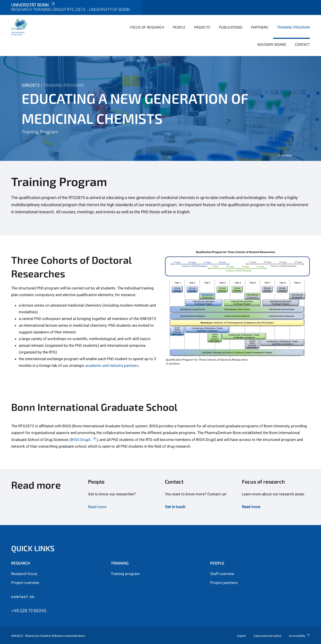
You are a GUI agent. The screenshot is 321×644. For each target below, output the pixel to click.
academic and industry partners (112, 366)
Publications (231, 27)
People (179, 27)
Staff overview (222, 574)
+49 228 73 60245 (29, 610)
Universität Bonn (33, 5)
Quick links (33, 548)
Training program (125, 574)
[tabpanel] (160, 108)
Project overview (25, 583)
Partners (260, 27)
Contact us (23, 597)
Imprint (241, 636)
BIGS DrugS (84, 440)
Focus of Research (147, 27)
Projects (202, 27)
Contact (302, 44)
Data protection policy (267, 636)
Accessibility (299, 636)
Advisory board (272, 44)
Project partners (224, 583)
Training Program (293, 27)
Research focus (24, 574)
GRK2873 (31, 85)
